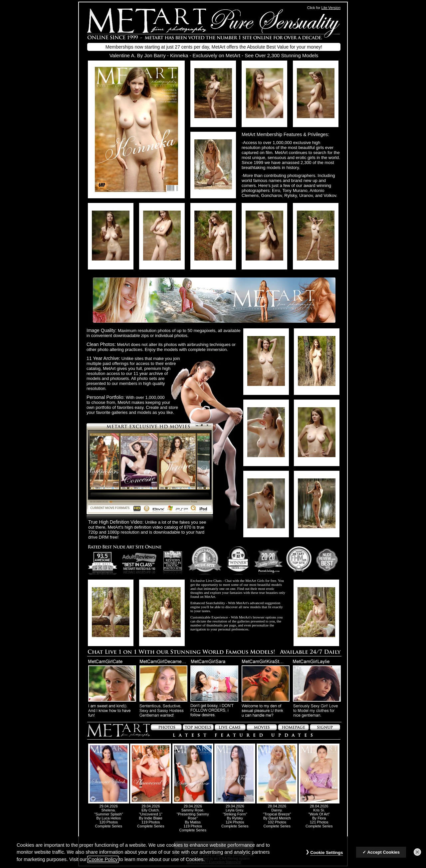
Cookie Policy (103, 863)
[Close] (417, 856)
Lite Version (331, 8)
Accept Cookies (383, 856)
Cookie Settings (326, 856)
